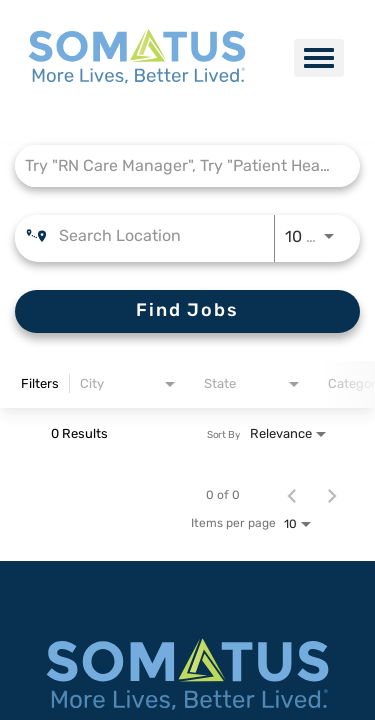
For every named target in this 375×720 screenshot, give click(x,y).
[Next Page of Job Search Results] (332, 495)
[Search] (187, 311)
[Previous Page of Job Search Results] (292, 495)
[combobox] (177, 165)
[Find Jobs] (187, 311)
